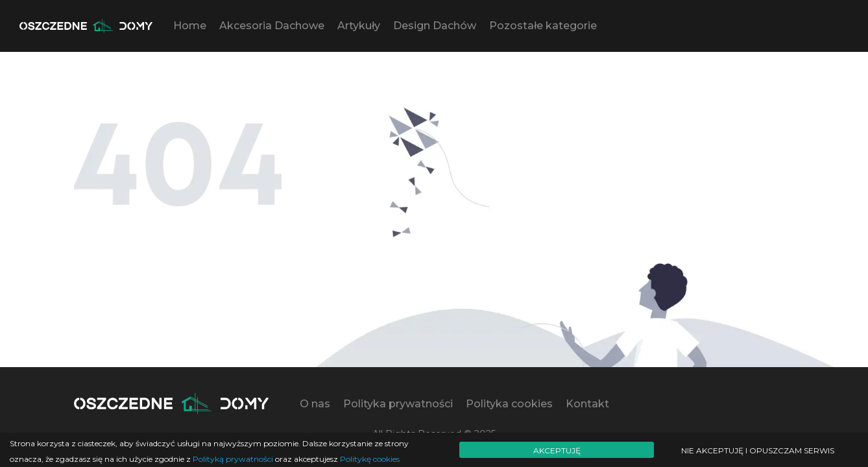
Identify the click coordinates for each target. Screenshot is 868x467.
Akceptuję (557, 450)
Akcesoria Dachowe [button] (272, 26)
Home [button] (190, 26)
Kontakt (587, 404)
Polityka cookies (509, 404)
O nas (315, 404)
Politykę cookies (370, 459)
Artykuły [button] (359, 26)
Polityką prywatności (233, 459)
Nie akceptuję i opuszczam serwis (758, 450)
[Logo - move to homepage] (86, 26)
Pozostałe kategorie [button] (543, 26)
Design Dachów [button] (435, 26)
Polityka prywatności (398, 404)
